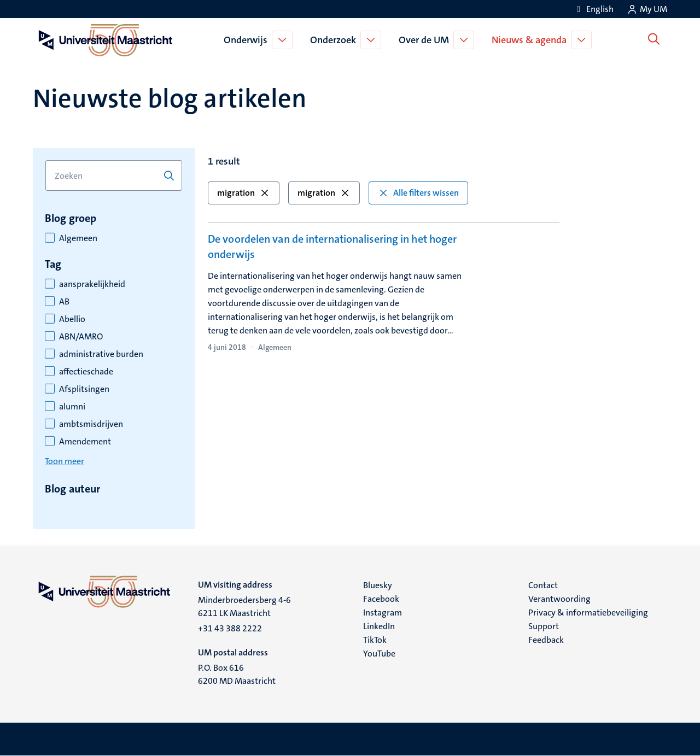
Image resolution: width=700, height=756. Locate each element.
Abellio (72, 319)
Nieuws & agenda (531, 40)
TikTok (375, 640)
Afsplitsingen (84, 389)
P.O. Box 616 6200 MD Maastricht (237, 674)
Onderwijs (248, 40)
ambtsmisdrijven (91, 424)
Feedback (546, 640)
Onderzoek (335, 40)
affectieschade (86, 372)
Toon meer (65, 461)
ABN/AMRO (81, 337)
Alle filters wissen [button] (418, 193)
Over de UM (426, 40)
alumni (72, 407)
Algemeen (78, 238)
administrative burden (101, 354)
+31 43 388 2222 (230, 628)
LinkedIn (379, 626)
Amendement (85, 442)
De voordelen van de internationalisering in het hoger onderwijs (332, 247)
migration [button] (244, 193)
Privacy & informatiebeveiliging (588, 613)
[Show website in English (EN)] (593, 9)
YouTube (379, 654)
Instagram (383, 613)
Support (544, 626)
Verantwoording (559, 599)
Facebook (381, 599)
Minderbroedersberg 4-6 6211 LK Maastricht (244, 606)
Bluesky (378, 585)
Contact (543, 585)
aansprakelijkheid (92, 284)
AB (64, 302)
